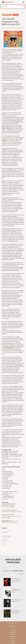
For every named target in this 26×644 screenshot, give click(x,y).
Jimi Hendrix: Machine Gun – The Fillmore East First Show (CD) (13, 580)
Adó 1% (13, 641)
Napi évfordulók (13, 626)
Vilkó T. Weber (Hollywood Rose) (12, 28)
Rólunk (13, 628)
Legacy (3, 537)
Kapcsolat (13, 634)
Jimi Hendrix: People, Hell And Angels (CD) (13, 600)
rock (3, 545)
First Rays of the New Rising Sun (10, 512)
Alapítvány (13, 630)
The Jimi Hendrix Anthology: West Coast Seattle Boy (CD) (12, 612)
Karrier (13, 639)
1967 (6, 541)
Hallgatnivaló (7, 15)
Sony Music (8, 537)
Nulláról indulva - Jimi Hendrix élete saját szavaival (12, 591)
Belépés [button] (13, 643)
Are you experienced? (9, 156)
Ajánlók (16, 15)
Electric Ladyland (6, 507)
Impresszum (13, 632)
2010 (3, 541)
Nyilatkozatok (13, 637)
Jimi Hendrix (5, 533)
